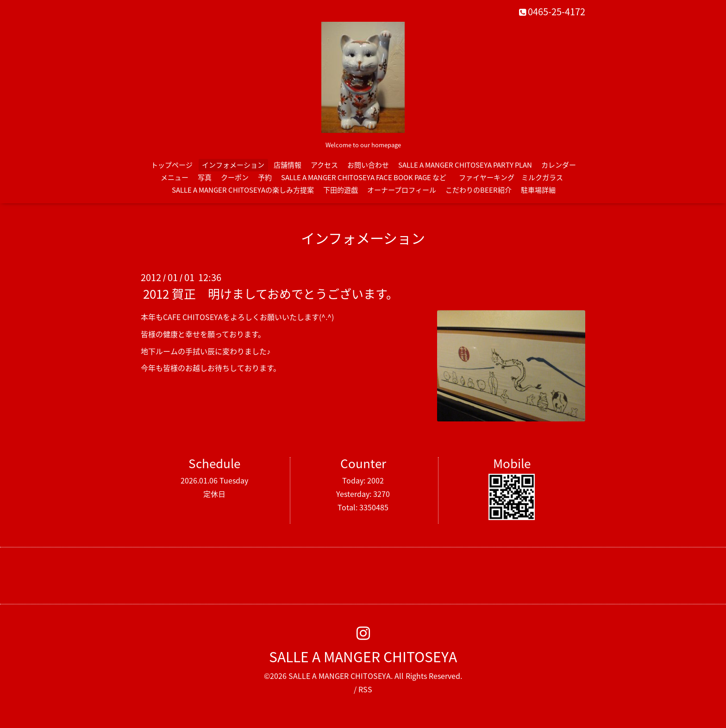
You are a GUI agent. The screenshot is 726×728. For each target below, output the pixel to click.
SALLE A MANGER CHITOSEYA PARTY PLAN (465, 165)
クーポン (235, 177)
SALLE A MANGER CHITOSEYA (363, 656)
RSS (365, 689)
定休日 (214, 494)
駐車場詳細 (538, 190)
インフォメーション (233, 165)
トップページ (172, 165)
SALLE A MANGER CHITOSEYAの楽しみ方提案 (243, 190)
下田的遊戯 (341, 190)
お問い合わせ (368, 165)
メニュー (175, 177)
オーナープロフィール (402, 190)
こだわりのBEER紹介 (479, 190)
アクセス (324, 165)
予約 (265, 177)
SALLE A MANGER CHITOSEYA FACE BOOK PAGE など (364, 177)
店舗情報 (288, 165)
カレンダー (559, 165)
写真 (205, 177)
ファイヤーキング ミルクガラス (514, 177)
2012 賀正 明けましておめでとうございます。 (271, 294)
